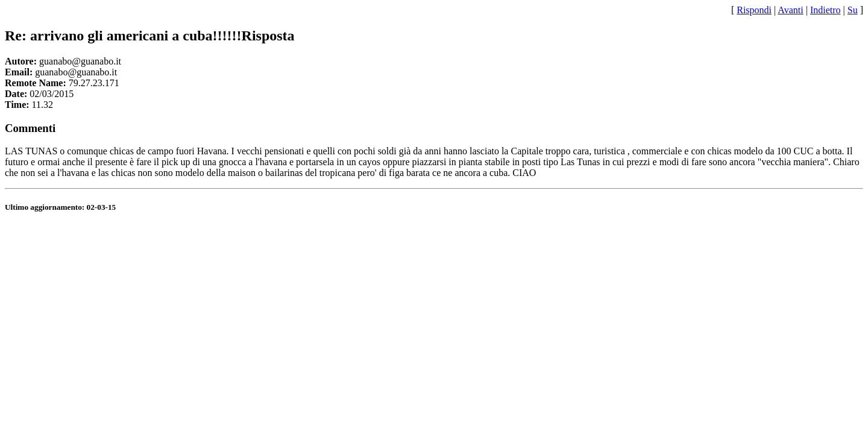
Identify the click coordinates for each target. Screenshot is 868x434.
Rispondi (754, 10)
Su (853, 10)
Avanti (790, 10)
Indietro (826, 10)
